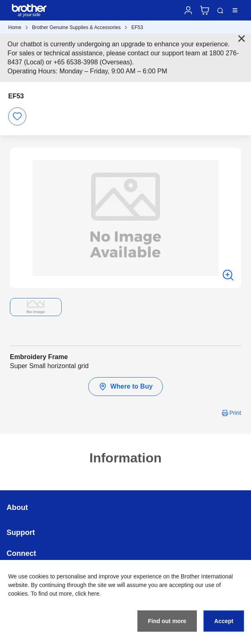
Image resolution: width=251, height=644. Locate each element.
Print (235, 413)
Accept (224, 621)
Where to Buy (125, 387)
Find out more (167, 621)
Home (15, 27)
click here (87, 594)
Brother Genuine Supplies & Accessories (76, 27)
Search (220, 11)
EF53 (137, 27)
